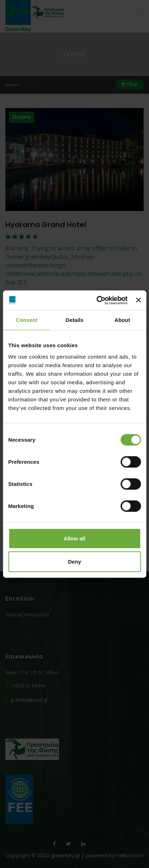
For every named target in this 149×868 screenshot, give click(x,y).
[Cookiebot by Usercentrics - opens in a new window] (97, 300)
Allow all (74, 538)
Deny (74, 562)
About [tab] (122, 320)
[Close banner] (138, 300)
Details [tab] (75, 320)
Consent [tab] (27, 320)
